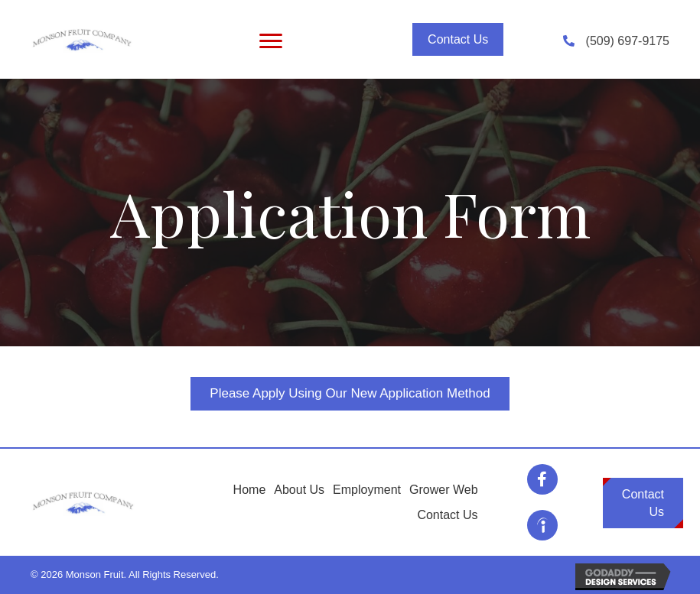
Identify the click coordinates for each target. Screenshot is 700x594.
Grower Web (444, 490)
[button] (458, 39)
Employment (367, 490)
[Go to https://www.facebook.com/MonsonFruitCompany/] (542, 479)
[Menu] (271, 41)
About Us (299, 490)
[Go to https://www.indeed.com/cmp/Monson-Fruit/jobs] (542, 525)
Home (250, 490)
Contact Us (447, 515)
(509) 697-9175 (628, 41)
